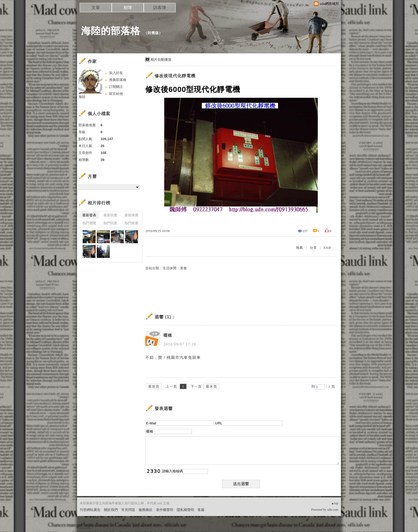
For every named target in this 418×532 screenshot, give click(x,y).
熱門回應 (110, 223)
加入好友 (116, 73)
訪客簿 (160, 8)
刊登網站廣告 (90, 510)
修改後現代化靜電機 (175, 76)
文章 (96, 8)
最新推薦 (131, 215)
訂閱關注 (116, 87)
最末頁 (211, 386)
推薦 (299, 248)
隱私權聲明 (185, 510)
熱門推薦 (131, 223)
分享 (313, 248)
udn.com (333, 510)
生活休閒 (170, 268)
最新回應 (110, 215)
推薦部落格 (118, 80)
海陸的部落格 (111, 31)
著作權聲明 (165, 510)
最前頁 (154, 386)
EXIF (327, 248)
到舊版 (153, 33)
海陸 (82, 97)
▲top (335, 503)
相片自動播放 (161, 60)
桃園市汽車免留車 (184, 358)
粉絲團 (85, 528)
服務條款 (146, 510)
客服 (201, 510)
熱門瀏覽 (89, 223)
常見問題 (128, 510)
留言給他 (116, 94)
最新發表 (89, 215)
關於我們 (111, 510)
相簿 (128, 8)
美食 (183, 268)
